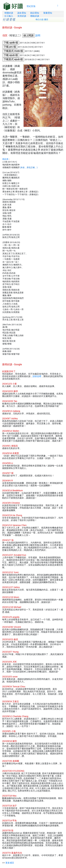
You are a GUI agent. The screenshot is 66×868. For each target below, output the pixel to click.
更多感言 (10, 863)
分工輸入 (9, 16)
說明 (38, 35)
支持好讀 (22, 16)
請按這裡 (37, 376)
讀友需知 (22, 13)
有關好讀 (9, 13)
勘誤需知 (35, 13)
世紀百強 (31, 6)
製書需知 (48, 13)
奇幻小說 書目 (42, 19)
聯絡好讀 (35, 16)
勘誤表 (5, 159)
